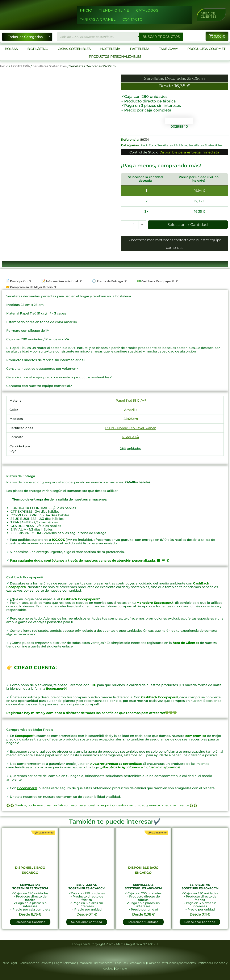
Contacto (121, 968)
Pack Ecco (148, 145)
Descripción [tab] (18, 281)
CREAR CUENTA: (35, 668)
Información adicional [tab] (62, 281)
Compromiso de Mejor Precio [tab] (31, 287)
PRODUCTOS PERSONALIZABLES (115, 57)
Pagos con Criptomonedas (96, 963)
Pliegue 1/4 (131, 437)
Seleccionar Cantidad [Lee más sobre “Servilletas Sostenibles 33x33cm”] (30, 922)
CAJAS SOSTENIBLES (74, 49)
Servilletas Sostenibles (50, 66)
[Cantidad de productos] (134, 225)
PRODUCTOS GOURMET (206, 49)
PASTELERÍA (140, 49)
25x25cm (131, 419)
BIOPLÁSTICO (38, 49)
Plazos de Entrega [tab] (109, 281)
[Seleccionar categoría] (27, 37)
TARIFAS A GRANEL (98, 19)
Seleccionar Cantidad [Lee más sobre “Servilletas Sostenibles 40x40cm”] (143, 922)
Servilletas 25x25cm (172, 145)
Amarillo (131, 410)
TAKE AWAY (168, 49)
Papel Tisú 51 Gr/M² (131, 400)
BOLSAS (11, 49)
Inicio (4, 66)
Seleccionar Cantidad (188, 225)
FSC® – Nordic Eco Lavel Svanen (131, 428)
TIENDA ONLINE (114, 10)
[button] (211, 15)
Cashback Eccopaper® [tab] (157, 281)
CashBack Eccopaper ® (131, 963)
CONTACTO (133, 19)
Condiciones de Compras (35, 963)
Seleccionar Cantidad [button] (87, 922)
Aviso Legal (10, 963)
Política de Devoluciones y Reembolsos (172, 963)
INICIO (86, 10)
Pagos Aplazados (65, 963)
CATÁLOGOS (147, 10)
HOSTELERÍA (110, 49)
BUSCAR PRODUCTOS (161, 37)
